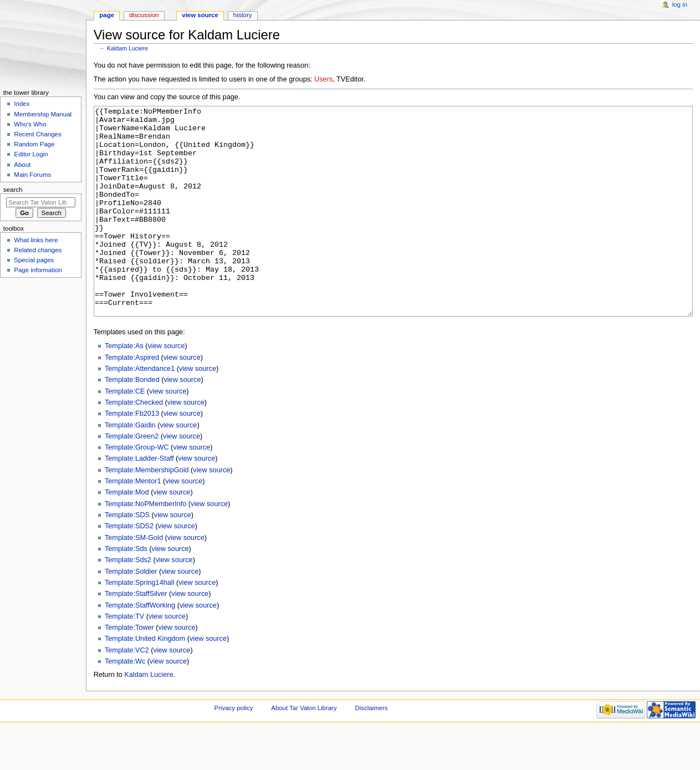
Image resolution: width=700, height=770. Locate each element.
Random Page (34, 144)
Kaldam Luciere (127, 48)
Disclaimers (371, 749)
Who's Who (30, 124)
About (22, 165)
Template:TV (124, 658)
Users (323, 79)
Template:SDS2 (129, 568)
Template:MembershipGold (147, 512)
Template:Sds (126, 590)
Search (13, 190)
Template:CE (125, 433)
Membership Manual (43, 114)
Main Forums (32, 175)
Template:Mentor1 (133, 523)
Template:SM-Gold (134, 579)
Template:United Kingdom (145, 680)
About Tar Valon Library (304, 749)
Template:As (124, 387)
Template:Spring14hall (140, 624)
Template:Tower (129, 669)
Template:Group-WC (137, 489)
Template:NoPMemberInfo (145, 545)
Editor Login (31, 154)
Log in (680, 4)
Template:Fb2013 (132, 455)
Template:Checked (134, 444)
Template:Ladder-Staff (139, 500)
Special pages (34, 260)
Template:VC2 (127, 692)
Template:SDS (127, 557)
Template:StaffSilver (136, 635)
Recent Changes (37, 134)
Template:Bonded (132, 421)
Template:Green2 (132, 478)
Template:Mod (127, 534)
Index (22, 104)
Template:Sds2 (128, 601)
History (243, 15)
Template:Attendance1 (140, 410)
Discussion (144, 15)
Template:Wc (125, 703)
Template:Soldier (131, 613)
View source (200, 15)
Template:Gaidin (130, 467)
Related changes (38, 250)
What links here (36, 240)
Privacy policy (234, 749)
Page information (38, 270)
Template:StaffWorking (140, 647)
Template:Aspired (132, 399)
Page (107, 15)
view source (167, 387)
